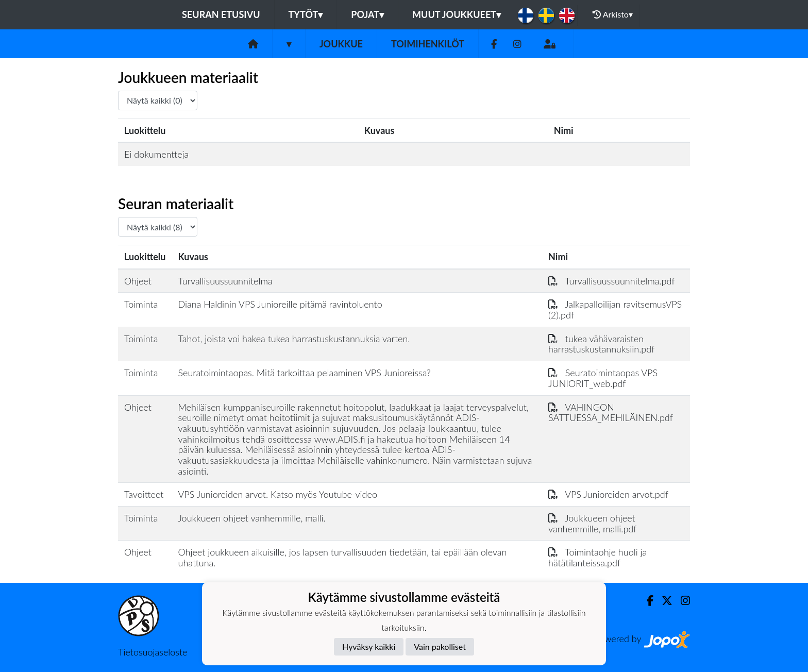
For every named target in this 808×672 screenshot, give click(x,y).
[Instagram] (517, 44)
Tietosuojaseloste (153, 652)
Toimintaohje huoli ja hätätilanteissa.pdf (597, 557)
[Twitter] (663, 601)
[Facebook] (494, 44)
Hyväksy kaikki (369, 646)
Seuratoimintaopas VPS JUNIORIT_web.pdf (603, 378)
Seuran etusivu (221, 14)
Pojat (367, 14)
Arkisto (613, 14)
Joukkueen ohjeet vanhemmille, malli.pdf (592, 523)
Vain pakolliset (440, 646)
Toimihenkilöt (428, 44)
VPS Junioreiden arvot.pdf (608, 494)
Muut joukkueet (457, 14)
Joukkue (341, 44)
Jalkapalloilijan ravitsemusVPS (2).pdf (615, 309)
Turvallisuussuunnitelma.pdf (611, 281)
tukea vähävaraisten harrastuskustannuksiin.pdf (601, 344)
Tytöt (306, 14)
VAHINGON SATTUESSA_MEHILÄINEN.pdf (611, 413)
